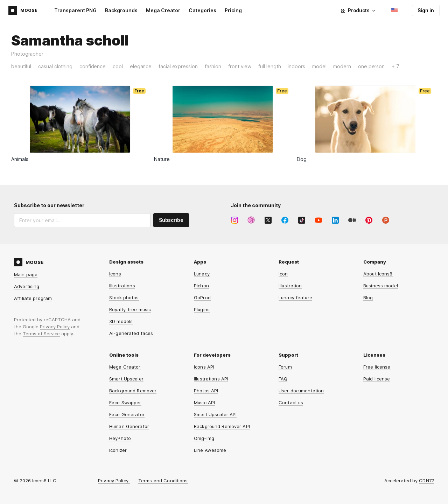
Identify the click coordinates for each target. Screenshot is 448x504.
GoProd (202, 297)
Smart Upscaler (126, 379)
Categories (202, 10)
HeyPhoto (120, 438)
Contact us (291, 402)
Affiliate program (33, 298)
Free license (377, 367)
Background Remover (133, 391)
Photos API (206, 391)
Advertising (27, 286)
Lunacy (202, 274)
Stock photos (124, 297)
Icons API (204, 367)
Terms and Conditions (163, 481)
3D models (121, 321)
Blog (368, 297)
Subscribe (171, 220)
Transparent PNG (75, 10)
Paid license (377, 379)
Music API (204, 402)
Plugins (202, 309)
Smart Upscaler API (215, 414)
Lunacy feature (295, 297)
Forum (285, 367)
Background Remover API (222, 426)
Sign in (426, 10)
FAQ (283, 379)
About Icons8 (378, 274)
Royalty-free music (130, 309)
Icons (115, 274)
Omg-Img (204, 438)
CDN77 (426, 481)
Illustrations (122, 286)
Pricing (233, 10)
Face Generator (127, 414)
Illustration (290, 286)
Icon (283, 274)
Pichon (201, 286)
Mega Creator (163, 10)
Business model (381, 286)
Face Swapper (125, 402)
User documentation (301, 391)
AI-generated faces (131, 333)
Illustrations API (211, 379)
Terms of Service (41, 334)
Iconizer (118, 450)
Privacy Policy (55, 327)
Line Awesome (210, 450)
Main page (26, 274)
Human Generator (129, 426)
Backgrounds (121, 10)
